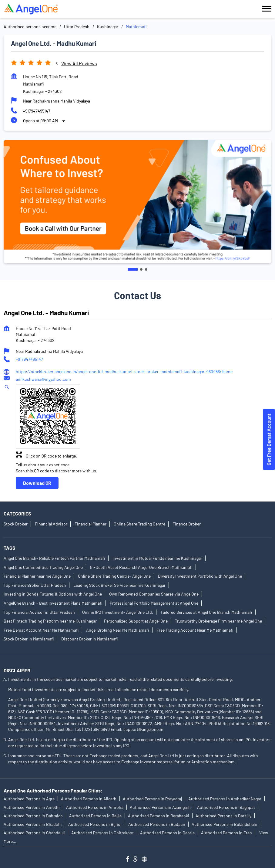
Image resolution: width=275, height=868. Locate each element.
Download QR (37, 483)
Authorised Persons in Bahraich (33, 816)
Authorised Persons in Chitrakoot (102, 833)
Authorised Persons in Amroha (95, 807)
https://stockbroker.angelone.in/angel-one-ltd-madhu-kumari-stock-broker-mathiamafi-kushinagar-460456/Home (124, 372)
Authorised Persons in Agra (29, 799)
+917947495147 (37, 111)
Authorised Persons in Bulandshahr (225, 824)
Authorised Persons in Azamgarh (160, 807)
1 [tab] (133, 269)
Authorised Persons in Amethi (32, 807)
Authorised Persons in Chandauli (34, 833)
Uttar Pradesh (77, 27)
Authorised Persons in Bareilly (223, 816)
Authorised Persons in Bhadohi (33, 824)
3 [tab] (146, 269)
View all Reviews (79, 63)
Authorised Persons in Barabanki (159, 816)
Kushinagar (108, 27)
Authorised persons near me (30, 27)
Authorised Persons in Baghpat (226, 807)
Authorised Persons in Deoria (167, 833)
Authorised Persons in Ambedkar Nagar (225, 799)
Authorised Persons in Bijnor (95, 824)
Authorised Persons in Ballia (95, 816)
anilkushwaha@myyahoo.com (43, 379)
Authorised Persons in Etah (226, 833)
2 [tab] (141, 269)
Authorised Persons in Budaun (157, 824)
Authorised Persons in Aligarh (89, 799)
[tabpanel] (137, 202)
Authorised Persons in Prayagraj (152, 799)
